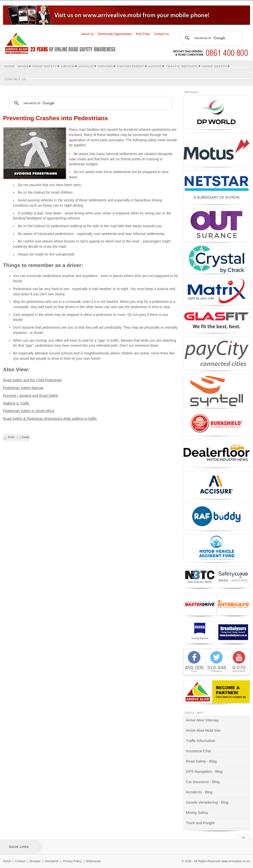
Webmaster (93, 861)
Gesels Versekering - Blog (207, 802)
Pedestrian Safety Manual (23, 388)
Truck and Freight (200, 823)
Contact (20, 861)
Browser (35, 861)
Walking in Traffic (16, 403)
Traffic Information (201, 741)
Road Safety (45, 66)
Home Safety (215, 66)
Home (10, 66)
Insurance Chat (198, 751)
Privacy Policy (72, 861)
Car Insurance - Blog (203, 782)
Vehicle (86, 66)
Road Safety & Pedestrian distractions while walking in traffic (50, 419)
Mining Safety (197, 813)
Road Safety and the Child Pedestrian (32, 380)
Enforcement (131, 66)
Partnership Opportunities (115, 34)
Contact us (15, 79)
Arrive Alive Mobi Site (203, 730)
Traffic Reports (182, 66)
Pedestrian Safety (17, 411)
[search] (211, 38)
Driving (105, 66)
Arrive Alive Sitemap (202, 720)
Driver (68, 66)
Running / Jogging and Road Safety (31, 396)
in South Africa (43, 411)
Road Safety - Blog (201, 761)
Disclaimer (52, 861)
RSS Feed (143, 34)
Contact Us (161, 34)
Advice (155, 66)
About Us (87, 34)
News (23, 66)
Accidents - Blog (199, 792)
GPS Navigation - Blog (204, 772)
